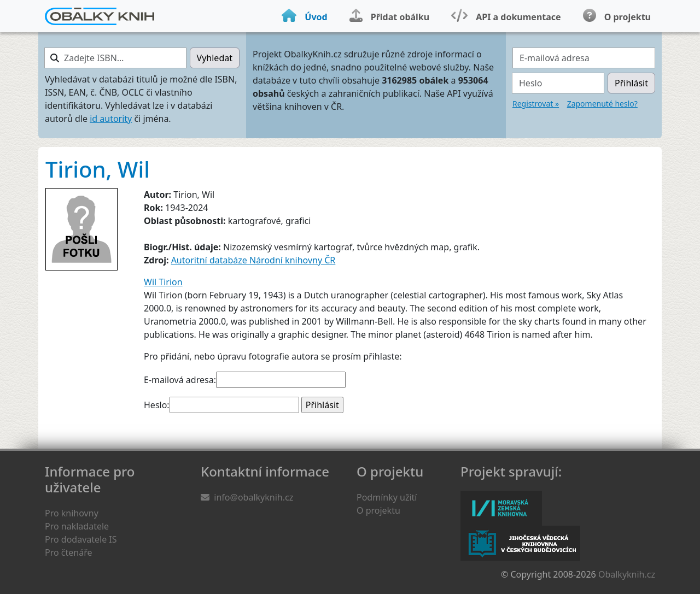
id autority (111, 119)
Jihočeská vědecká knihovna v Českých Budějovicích (520, 543)
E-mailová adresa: (180, 380)
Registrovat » (536, 104)
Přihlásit (631, 83)
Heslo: (157, 405)
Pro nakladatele (77, 526)
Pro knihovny (72, 513)
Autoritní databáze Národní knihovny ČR (253, 260)
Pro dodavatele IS (81, 539)
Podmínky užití (387, 497)
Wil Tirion (163, 282)
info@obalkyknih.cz (253, 497)
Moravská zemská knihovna (501, 508)
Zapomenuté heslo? (602, 104)
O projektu (378, 510)
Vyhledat (215, 58)
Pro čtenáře (68, 552)
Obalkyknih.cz (627, 574)
